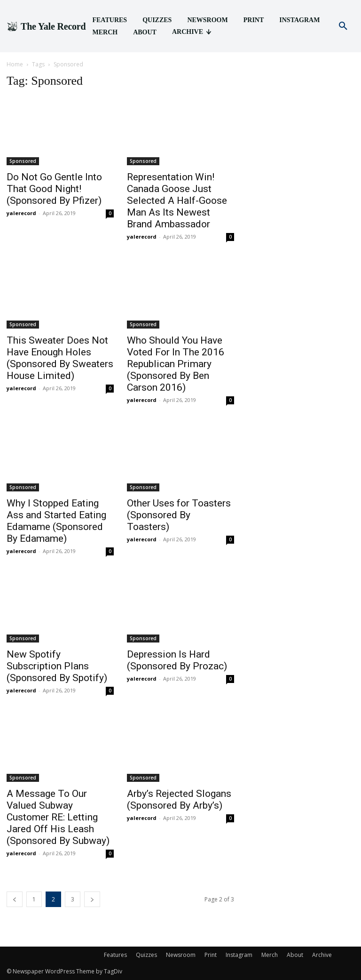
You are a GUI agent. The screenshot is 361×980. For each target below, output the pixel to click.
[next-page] (92, 899)
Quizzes (146, 955)
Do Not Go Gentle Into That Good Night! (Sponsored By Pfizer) (54, 189)
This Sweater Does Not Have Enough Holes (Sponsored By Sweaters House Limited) (60, 358)
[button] (343, 26)
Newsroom (181, 955)
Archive (322, 955)
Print (211, 955)
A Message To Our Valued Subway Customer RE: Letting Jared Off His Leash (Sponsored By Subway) (58, 817)
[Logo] (46, 26)
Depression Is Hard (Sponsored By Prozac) (177, 660)
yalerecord (21, 213)
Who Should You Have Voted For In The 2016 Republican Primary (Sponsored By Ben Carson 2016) (176, 364)
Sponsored (23, 161)
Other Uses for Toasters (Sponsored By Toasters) (179, 515)
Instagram (239, 955)
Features (115, 955)
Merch (270, 955)
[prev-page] (15, 899)
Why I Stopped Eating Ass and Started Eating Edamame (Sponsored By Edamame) (56, 521)
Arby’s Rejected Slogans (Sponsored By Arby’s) (179, 799)
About (295, 955)
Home (15, 64)
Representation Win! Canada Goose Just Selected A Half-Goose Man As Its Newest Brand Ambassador (177, 201)
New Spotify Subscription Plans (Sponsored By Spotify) (57, 666)
